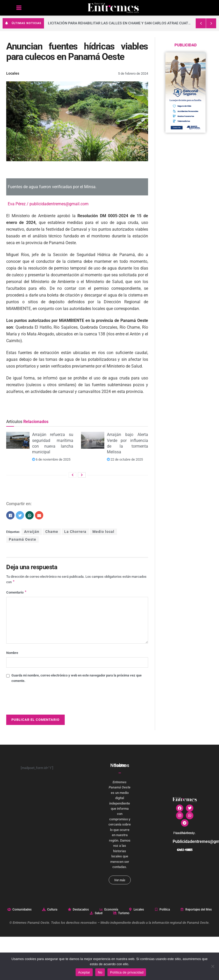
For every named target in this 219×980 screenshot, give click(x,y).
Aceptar (84, 972)
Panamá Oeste (23, 540)
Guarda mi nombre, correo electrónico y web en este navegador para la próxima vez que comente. (76, 679)
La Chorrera (75, 532)
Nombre (12, 654)
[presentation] (46, 702)
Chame (52, 532)
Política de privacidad (127, 972)
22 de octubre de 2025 (125, 459)
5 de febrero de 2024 (133, 73)
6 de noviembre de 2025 (51, 459)
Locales (13, 73)
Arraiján (32, 532)
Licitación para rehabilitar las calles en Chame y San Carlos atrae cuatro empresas (130, 23)
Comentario (17, 593)
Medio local (103, 532)
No (100, 972)
